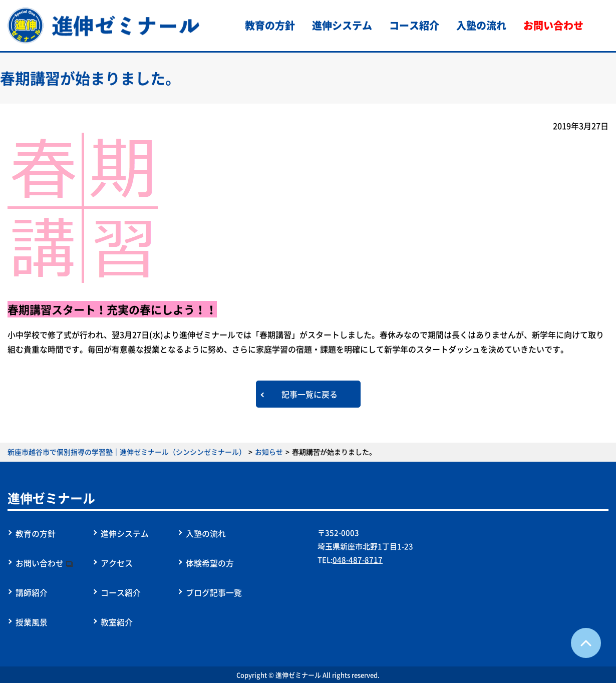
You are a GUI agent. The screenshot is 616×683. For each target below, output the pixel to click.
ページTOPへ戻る (586, 643)
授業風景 (32, 622)
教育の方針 (270, 26)
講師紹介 (32, 592)
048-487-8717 (358, 560)
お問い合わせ (553, 26)
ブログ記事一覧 (214, 592)
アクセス (117, 563)
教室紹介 (117, 622)
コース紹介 (414, 26)
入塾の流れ (481, 26)
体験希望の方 (210, 563)
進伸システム (342, 26)
